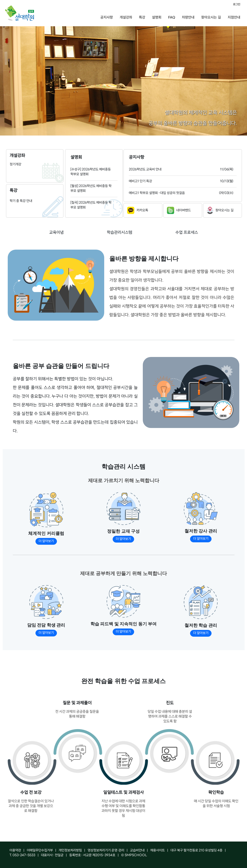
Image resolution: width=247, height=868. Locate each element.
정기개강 (15, 165)
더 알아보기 (46, 541)
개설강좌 (126, 17)
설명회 (157, 17)
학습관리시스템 (120, 233)
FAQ (172, 17)
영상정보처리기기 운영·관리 (106, 851)
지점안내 (234, 17)
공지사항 (107, 17)
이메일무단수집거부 (40, 851)
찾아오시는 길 (211, 17)
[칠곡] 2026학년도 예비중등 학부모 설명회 (91, 205)
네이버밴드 (179, 210)
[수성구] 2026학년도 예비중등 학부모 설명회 (91, 172)
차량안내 (188, 17)
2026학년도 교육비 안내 (145, 170)
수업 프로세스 (187, 233)
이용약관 (15, 851)
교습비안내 (137, 851)
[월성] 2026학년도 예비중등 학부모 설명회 (91, 189)
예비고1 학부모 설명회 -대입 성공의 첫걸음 (157, 193)
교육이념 (56, 233)
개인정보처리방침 (70, 851)
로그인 (237, 4)
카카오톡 (138, 210)
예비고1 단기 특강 (140, 181)
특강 (142, 17)
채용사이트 (158, 851)
